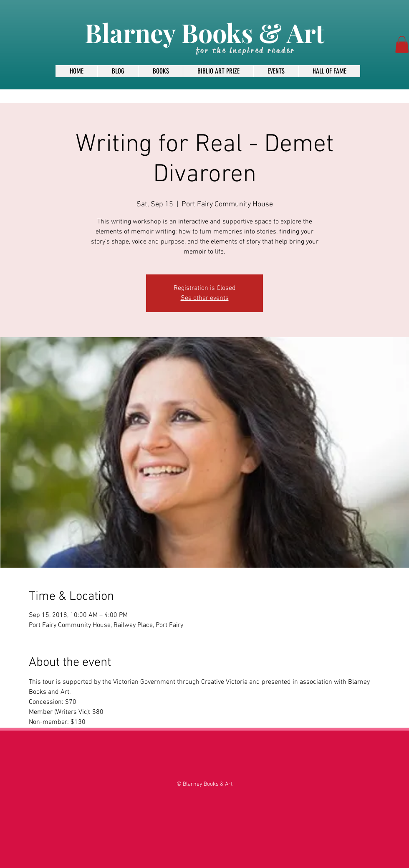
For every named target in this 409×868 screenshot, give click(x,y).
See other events (205, 298)
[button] (402, 44)
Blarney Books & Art (204, 32)
